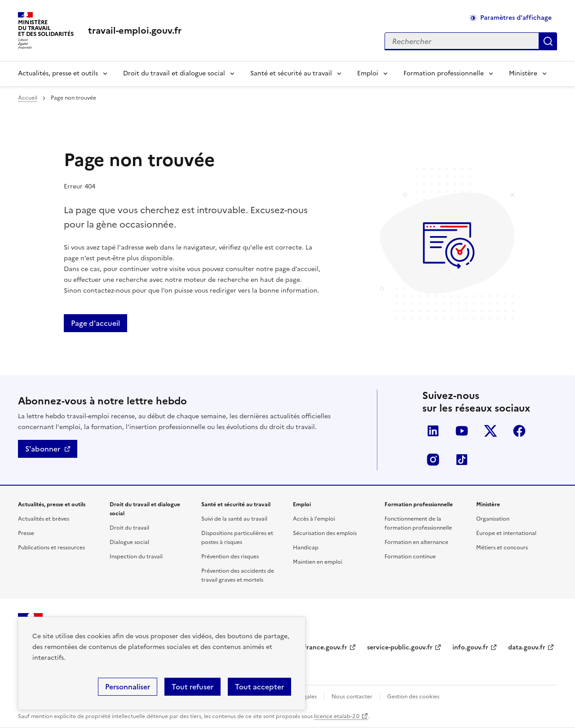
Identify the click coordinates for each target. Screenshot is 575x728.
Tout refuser (192, 687)
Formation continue (410, 557)
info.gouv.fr (470, 647)
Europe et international (506, 533)
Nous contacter (352, 697)
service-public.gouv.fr (400, 647)
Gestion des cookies (413, 697)
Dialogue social (129, 542)
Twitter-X (491, 431)
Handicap (306, 548)
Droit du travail (129, 528)
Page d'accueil (95, 323)
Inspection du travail (136, 557)
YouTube (462, 431)
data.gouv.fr (527, 647)
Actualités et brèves (44, 519)
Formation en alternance (416, 542)
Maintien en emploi (318, 562)
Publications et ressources (51, 548)
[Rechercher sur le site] (462, 41)
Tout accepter (259, 687)
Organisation (493, 519)
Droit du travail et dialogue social (174, 73)
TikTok (462, 460)
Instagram (433, 460)
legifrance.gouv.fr (320, 647)
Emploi (368, 73)
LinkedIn (433, 431)
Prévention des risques (230, 557)
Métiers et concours (502, 548)
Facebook (519, 431)
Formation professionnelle (444, 73)
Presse (26, 533)
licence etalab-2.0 (337, 716)
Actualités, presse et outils (58, 73)
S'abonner (43, 449)
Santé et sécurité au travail (291, 73)
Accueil (28, 98)
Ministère (523, 73)
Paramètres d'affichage (516, 18)
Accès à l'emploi (314, 519)
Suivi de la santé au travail (234, 519)
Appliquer (548, 41)
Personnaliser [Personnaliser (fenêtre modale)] (128, 687)
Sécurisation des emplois (325, 533)
